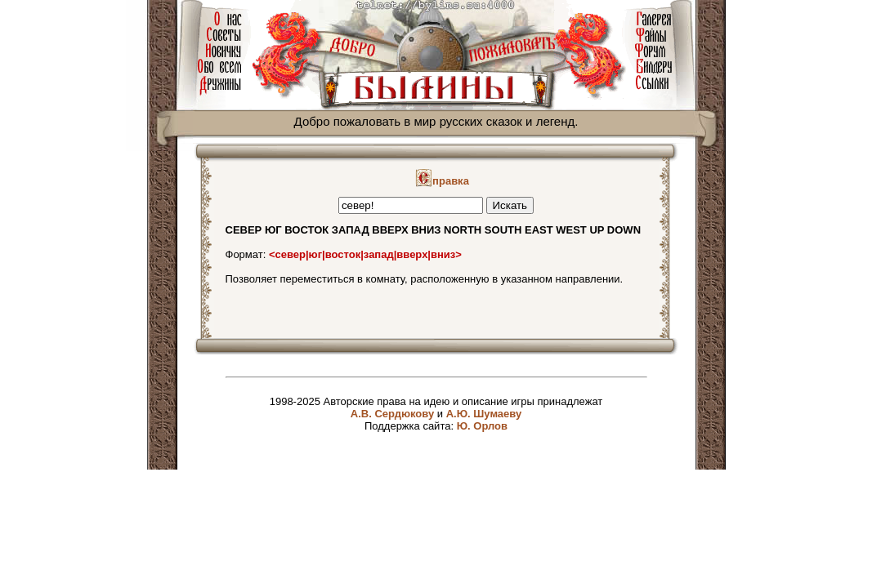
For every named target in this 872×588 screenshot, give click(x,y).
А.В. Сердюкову (392, 414)
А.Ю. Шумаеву (484, 414)
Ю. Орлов (482, 426)
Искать (510, 205)
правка (442, 181)
